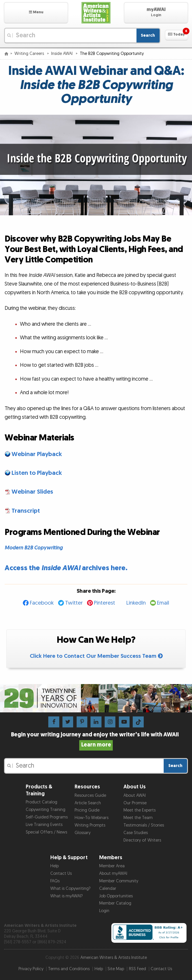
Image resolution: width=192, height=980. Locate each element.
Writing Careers (30, 54)
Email (163, 603)
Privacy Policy (31, 969)
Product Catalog (41, 802)
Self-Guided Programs (47, 817)
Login (104, 911)
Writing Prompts (90, 825)
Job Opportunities (116, 896)
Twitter (74, 603)
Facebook (42, 603)
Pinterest (105, 603)
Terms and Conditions (69, 969)
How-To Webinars (92, 818)
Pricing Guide (87, 810)
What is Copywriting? (70, 889)
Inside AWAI (62, 54)
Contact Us (61, 874)
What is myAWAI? (67, 896)
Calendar (108, 889)
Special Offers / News (46, 832)
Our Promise (135, 803)
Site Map (116, 969)
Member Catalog (115, 903)
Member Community (119, 881)
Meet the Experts (140, 810)
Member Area (112, 866)
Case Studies (136, 833)
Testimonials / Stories (144, 825)
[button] (36, 13)
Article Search (88, 803)
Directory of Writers (142, 840)
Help (55, 866)
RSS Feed (137, 969)
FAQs (55, 881)
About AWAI (135, 795)
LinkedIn (136, 603)
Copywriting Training (46, 810)
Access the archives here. (66, 568)
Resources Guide (90, 795)
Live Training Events (44, 825)
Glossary (83, 833)
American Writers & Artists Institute (114, 958)
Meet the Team (138, 818)
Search (148, 35)
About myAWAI (113, 874)
